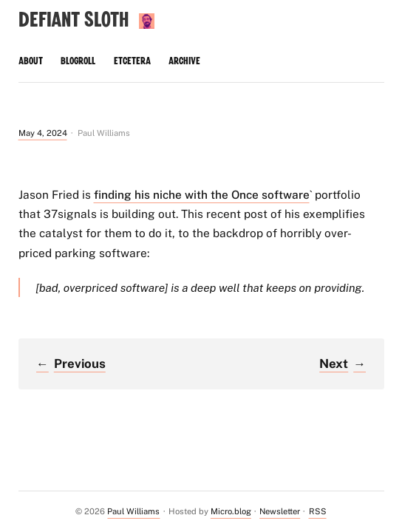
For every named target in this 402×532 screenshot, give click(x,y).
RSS (318, 511)
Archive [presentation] (184, 61)
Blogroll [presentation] (78, 61)
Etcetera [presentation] (132, 61)
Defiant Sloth (74, 20)
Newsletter (280, 511)
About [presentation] (31, 61)
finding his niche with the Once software (202, 194)
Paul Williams (133, 511)
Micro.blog (231, 511)
